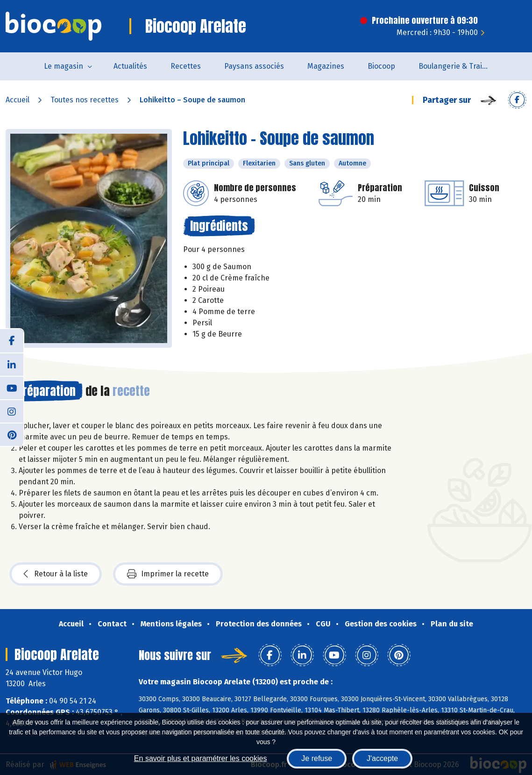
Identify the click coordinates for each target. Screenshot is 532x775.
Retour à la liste (56, 574)
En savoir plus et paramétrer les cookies (201, 758)
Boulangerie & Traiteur (458, 66)
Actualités (130, 66)
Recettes (186, 66)
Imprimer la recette (168, 574)
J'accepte (382, 758)
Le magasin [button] (64, 66)
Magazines (326, 66)
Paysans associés (254, 66)
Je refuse (317, 758)
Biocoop (381, 66)
